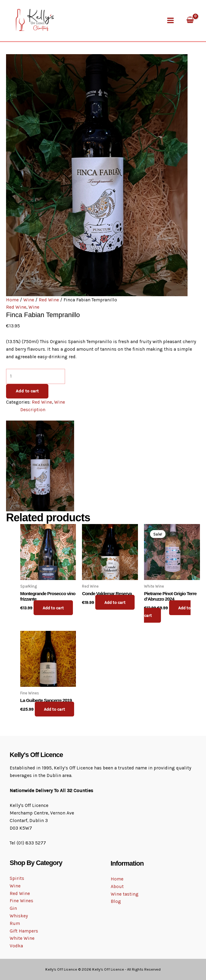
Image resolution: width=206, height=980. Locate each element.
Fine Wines (21, 901)
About (117, 887)
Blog (116, 902)
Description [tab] (33, 406)
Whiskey (19, 916)
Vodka (16, 946)
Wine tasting (125, 894)
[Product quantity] (36, 373)
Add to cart (27, 388)
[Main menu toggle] (170, 19)
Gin (13, 909)
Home (12, 296)
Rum (15, 923)
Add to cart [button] (55, 604)
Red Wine (49, 296)
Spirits (17, 878)
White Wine (22, 939)
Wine (29, 296)
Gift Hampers (24, 931)
